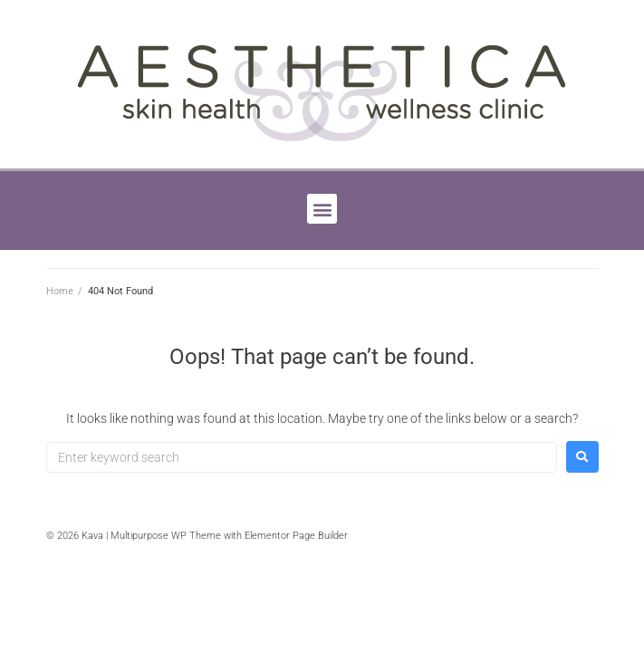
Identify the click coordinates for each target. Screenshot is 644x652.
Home (60, 291)
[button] (322, 209)
